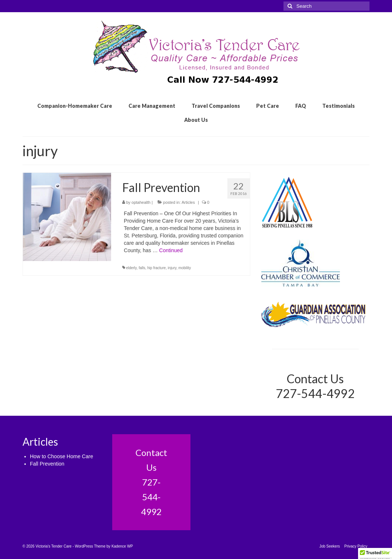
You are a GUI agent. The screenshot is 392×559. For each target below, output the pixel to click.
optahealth (141, 202)
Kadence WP (122, 546)
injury (172, 268)
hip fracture (157, 268)
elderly (131, 268)
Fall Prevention (47, 464)
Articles (188, 202)
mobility (185, 268)
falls (142, 268)
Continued (171, 250)
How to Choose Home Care (61, 456)
